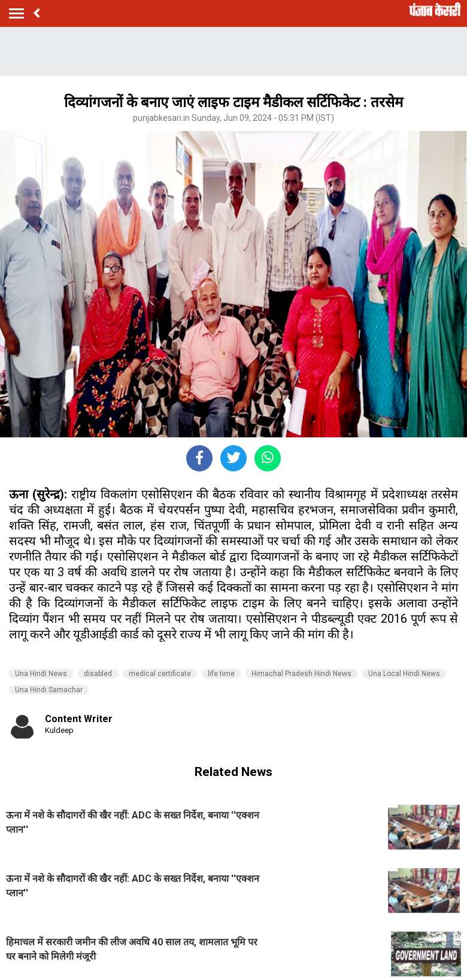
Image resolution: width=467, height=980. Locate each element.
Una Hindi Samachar (49, 690)
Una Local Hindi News (404, 674)
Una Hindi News (41, 674)
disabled (98, 674)
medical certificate (160, 674)
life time (221, 674)
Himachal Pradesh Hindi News (301, 674)
